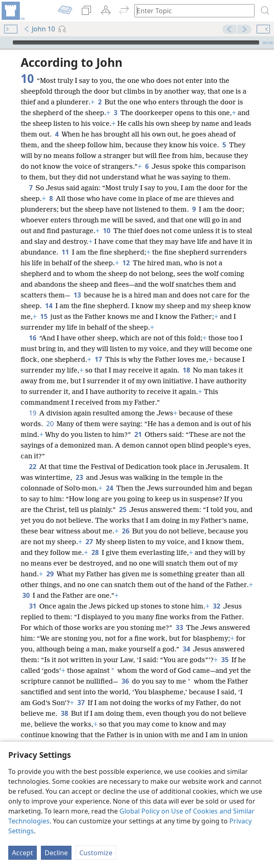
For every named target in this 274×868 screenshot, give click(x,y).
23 (79, 477)
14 (49, 306)
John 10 (39, 29)
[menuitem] (12, 11)
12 (126, 263)
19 (32, 413)
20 (50, 424)
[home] (12, 11)
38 (64, 713)
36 (125, 681)
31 (32, 606)
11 (65, 252)
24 (109, 488)
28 (95, 552)
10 (106, 231)
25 (123, 509)
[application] (137, 42)
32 (216, 606)
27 (89, 542)
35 (225, 660)
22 (32, 467)
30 (26, 595)
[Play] (5, 42)
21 (138, 434)
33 (179, 627)
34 (186, 649)
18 (186, 370)
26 (125, 531)
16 (32, 338)
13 (77, 295)
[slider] (136, 42)
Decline (56, 853)
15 (44, 316)
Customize (96, 853)
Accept (23, 853)
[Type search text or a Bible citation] (191, 11)
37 (81, 703)
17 (98, 359)
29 (50, 574)
